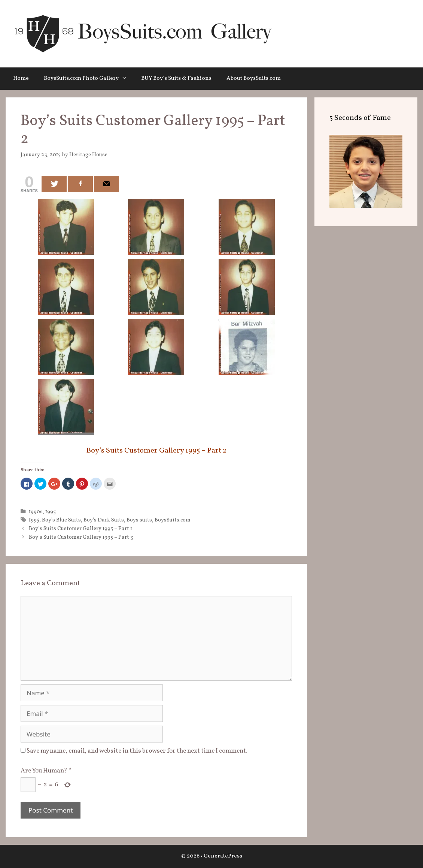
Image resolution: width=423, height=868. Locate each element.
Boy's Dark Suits (104, 520)
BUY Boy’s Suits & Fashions (176, 78)
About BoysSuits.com (254, 78)
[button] (126, 79)
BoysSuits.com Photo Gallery (89, 79)
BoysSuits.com (173, 520)
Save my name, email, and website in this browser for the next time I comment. (137, 751)
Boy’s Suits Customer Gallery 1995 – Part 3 (81, 537)
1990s (36, 512)
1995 (51, 512)
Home (21, 78)
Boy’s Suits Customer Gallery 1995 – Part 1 (80, 529)
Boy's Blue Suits (61, 520)
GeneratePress (223, 856)
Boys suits (139, 520)
